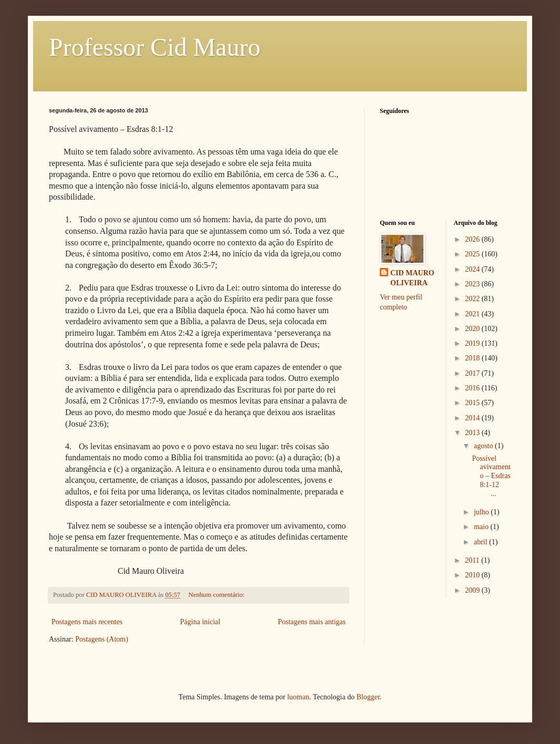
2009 (473, 590)
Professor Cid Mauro (155, 47)
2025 (473, 254)
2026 (473, 239)
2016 (473, 388)
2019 (473, 343)
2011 (473, 560)
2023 (473, 284)
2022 (473, 299)
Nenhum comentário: (217, 595)
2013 (473, 433)
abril (481, 542)
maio (482, 527)
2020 (473, 329)
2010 (473, 575)
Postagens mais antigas (312, 622)
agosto (484, 446)
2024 (473, 269)
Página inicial (200, 622)
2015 (473, 403)
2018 (473, 358)
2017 (473, 373)
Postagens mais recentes (87, 622)
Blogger (368, 697)
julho (482, 512)
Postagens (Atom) (102, 639)
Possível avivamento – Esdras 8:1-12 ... (491, 476)
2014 (473, 418)
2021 (473, 314)
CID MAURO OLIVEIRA (412, 278)
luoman (298, 697)
